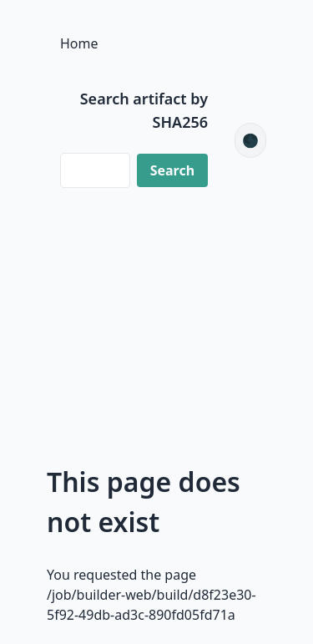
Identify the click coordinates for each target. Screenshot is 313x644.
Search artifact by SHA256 (144, 110)
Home (79, 43)
